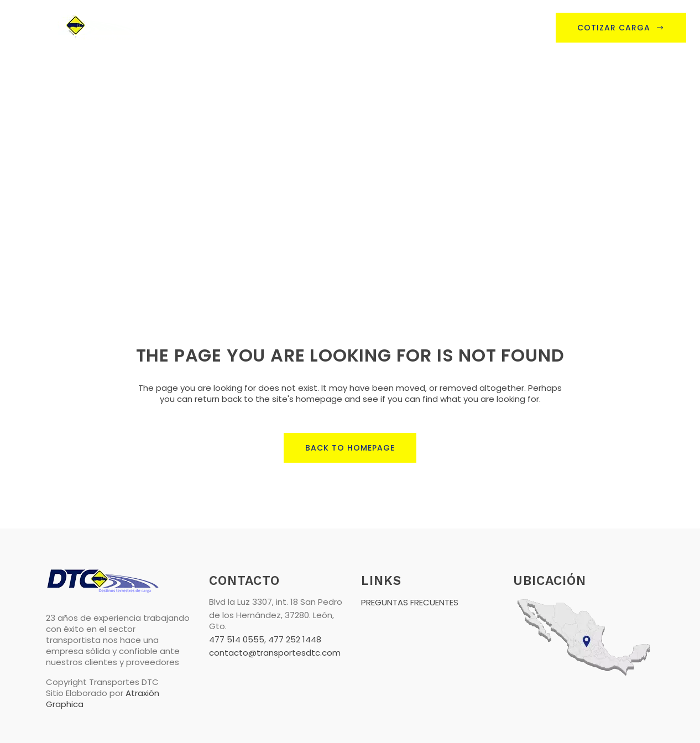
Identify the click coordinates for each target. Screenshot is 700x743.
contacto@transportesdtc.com (275, 653)
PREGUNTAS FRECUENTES (410, 602)
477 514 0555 (237, 639)
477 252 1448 (295, 639)
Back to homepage (350, 448)
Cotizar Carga (621, 28)
